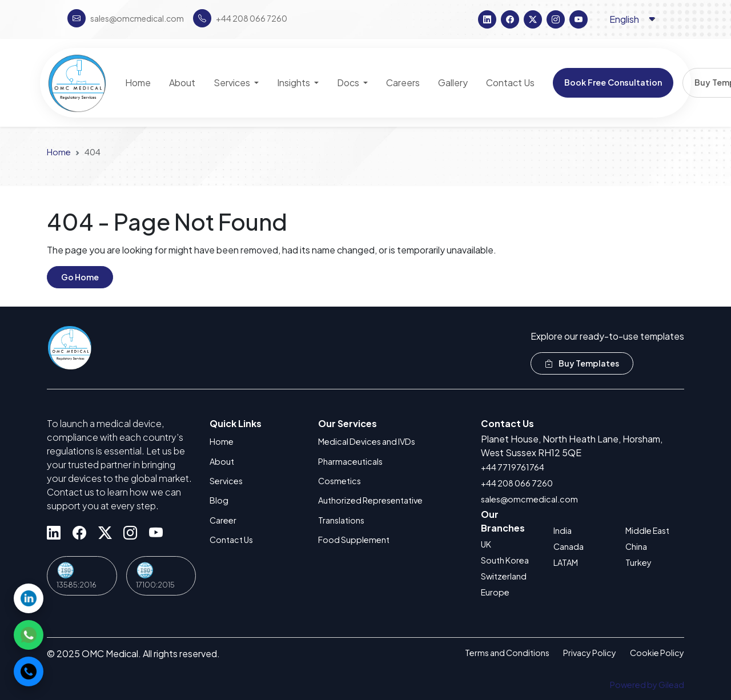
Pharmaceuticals (350, 461)
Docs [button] (349, 83)
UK (486, 544)
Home (59, 152)
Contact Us (231, 540)
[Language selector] (633, 19)
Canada (569, 546)
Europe (495, 592)
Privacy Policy (590, 653)
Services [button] (233, 83)
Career (223, 520)
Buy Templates (582, 363)
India (563, 530)
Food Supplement (354, 540)
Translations (341, 520)
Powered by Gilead (647, 685)
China (636, 546)
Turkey (638, 562)
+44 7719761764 (513, 467)
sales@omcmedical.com (529, 499)
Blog (219, 500)
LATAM (566, 562)
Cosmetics (340, 481)
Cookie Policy (657, 653)
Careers (403, 83)
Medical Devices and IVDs (367, 441)
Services (226, 481)
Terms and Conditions (507, 653)
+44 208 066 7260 (517, 483)
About (222, 461)
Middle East (647, 530)
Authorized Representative (370, 500)
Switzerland (504, 576)
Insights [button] (294, 83)
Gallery (453, 83)
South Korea (505, 560)
